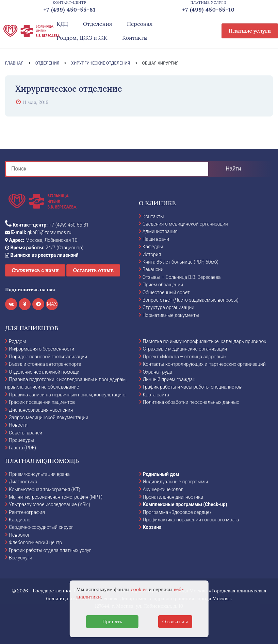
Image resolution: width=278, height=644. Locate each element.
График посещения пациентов (42, 402)
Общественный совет (166, 292)
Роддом (17, 341)
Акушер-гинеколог (163, 489)
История (152, 254)
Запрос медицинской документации (48, 417)
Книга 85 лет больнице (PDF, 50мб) (181, 262)
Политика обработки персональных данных (191, 402)
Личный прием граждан (169, 379)
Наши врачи (156, 239)
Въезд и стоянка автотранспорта (45, 364)
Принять (112, 622)
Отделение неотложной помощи (44, 372)
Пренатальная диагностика (173, 497)
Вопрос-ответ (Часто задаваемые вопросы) (191, 300)
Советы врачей (26, 433)
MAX (52, 304)
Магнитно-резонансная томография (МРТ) (56, 497)
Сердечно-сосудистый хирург (41, 527)
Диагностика (23, 482)
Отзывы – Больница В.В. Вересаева (182, 277)
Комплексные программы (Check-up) (185, 504)
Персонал (140, 24)
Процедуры (21, 440)
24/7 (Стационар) (44, 248)
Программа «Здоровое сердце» (177, 512)
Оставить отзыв (93, 270)
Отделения (98, 24)
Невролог (19, 535)
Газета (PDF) (22, 448)
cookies (139, 589)
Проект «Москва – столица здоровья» (185, 357)
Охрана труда (158, 372)
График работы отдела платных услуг (50, 550)
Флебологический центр (35, 542)
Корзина (152, 527)
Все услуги (21, 558)
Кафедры (153, 247)
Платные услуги (250, 31)
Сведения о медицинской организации (185, 224)
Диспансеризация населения (41, 410)
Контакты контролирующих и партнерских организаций (204, 364)
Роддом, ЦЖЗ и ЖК (82, 38)
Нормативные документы (171, 315)
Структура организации (168, 307)
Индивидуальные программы (176, 482)
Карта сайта (156, 395)
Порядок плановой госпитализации (48, 357)
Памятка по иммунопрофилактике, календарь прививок (205, 341)
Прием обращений (163, 285)
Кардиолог (21, 520)
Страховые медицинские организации (185, 349)
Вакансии (153, 269)
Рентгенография (27, 512)
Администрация (160, 231)
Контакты (135, 38)
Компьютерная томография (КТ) (45, 489)
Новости (18, 425)
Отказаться (175, 622)
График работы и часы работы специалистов (192, 387)
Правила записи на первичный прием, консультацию (67, 395)
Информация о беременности (42, 349)
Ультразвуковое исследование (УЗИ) (50, 504)
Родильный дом (161, 474)
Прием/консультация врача (39, 474)
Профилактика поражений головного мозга (191, 520)
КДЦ (62, 24)
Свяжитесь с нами (35, 270)
